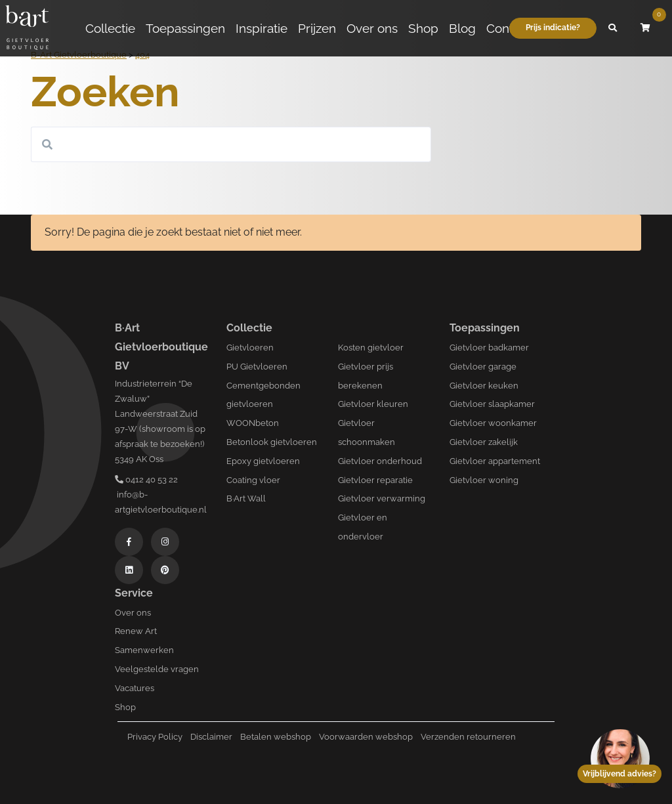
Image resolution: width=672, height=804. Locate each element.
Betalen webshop (276, 737)
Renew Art (136, 631)
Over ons (372, 28)
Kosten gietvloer (371, 348)
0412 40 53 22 (146, 479)
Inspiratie (262, 28)
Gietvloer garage (483, 367)
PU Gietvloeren (257, 367)
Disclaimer (211, 737)
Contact (508, 28)
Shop (423, 28)
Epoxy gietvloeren (263, 461)
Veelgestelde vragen (157, 669)
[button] (613, 28)
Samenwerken (144, 650)
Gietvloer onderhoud (380, 461)
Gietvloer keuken (484, 386)
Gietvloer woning (484, 480)
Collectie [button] (110, 28)
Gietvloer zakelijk (484, 442)
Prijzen (317, 28)
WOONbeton (253, 423)
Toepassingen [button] (185, 28)
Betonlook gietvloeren (272, 442)
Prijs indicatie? (553, 28)
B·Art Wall (246, 498)
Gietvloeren (250, 348)
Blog (462, 28)
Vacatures (135, 688)
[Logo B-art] (27, 28)
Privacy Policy (155, 737)
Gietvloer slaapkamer (492, 404)
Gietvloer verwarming (382, 498)
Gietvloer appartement (495, 461)
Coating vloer (253, 480)
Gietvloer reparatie (375, 480)
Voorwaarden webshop (366, 737)
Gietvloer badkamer (489, 348)
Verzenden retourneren (468, 737)
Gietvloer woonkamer (493, 423)
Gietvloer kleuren (373, 404)
